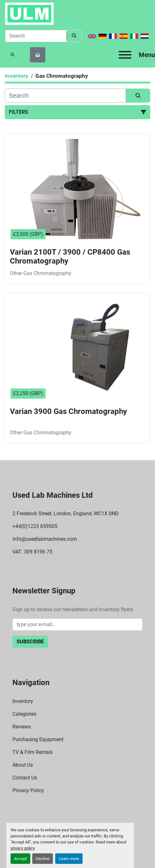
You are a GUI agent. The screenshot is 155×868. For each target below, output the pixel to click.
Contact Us (25, 778)
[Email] (77, 625)
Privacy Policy (28, 790)
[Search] (36, 36)
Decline (43, 859)
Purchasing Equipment (38, 739)
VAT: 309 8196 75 (32, 552)
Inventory (23, 701)
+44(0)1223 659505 (35, 526)
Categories (24, 714)
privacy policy (22, 848)
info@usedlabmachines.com (45, 539)
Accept (20, 859)
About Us (23, 765)
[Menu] (125, 55)
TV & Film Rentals (33, 752)
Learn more (69, 859)
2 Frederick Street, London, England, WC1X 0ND (66, 514)
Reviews (22, 727)
